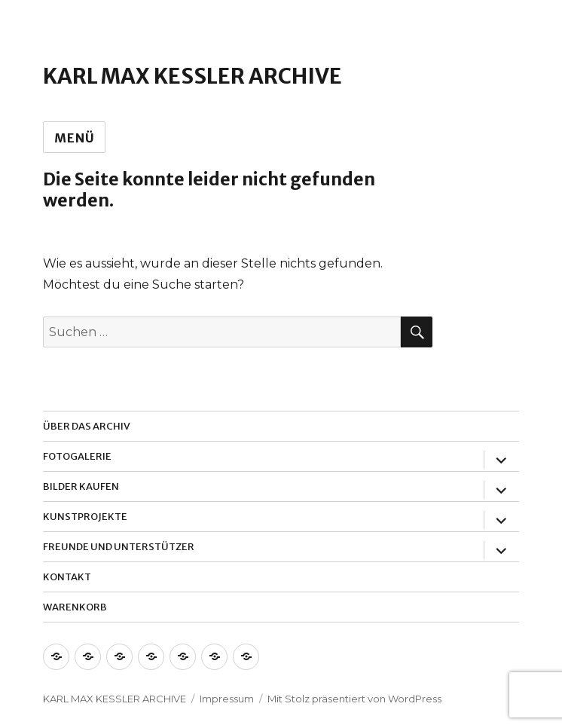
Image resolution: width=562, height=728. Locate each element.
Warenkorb (75, 607)
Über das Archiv (87, 426)
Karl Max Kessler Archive (192, 76)
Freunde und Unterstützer (119, 547)
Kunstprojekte (85, 517)
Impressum (227, 699)
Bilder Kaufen (81, 486)
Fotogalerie (77, 456)
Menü (74, 138)
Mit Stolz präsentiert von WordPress (354, 699)
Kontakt (67, 577)
